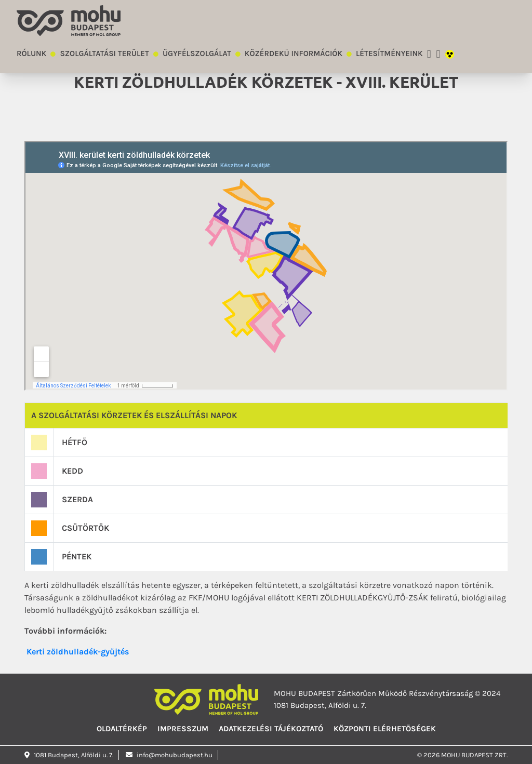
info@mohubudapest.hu (169, 755)
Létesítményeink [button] (389, 53)
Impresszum (183, 729)
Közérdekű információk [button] (294, 53)
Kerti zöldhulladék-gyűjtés (78, 652)
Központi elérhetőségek (385, 729)
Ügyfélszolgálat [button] (197, 53)
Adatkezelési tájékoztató (271, 729)
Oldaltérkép (122, 729)
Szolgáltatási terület (104, 53)
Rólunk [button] (31, 53)
